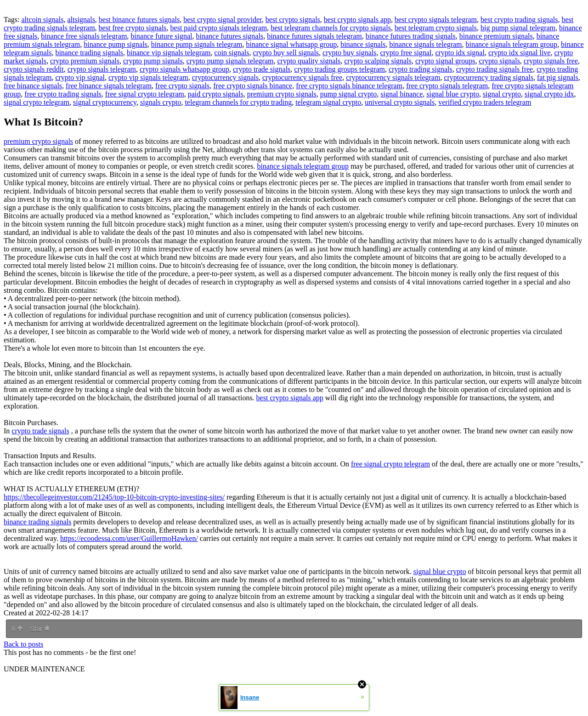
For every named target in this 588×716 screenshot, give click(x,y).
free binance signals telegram (109, 86)
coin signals (232, 53)
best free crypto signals (133, 28)
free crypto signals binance (253, 86)
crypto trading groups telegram (339, 69)
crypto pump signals (153, 61)
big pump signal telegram (518, 28)
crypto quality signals (309, 61)
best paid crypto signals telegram (219, 28)
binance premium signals (496, 36)
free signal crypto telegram (145, 94)
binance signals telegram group (512, 44)
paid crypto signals (216, 94)
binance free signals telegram (84, 36)
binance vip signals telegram (169, 53)
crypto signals (500, 61)
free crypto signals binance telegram (349, 86)
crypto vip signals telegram (148, 77)
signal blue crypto (453, 94)
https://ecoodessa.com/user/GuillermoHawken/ (129, 538)
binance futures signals (230, 36)
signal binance (401, 94)
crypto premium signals (85, 61)
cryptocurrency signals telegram (393, 77)
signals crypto (161, 102)
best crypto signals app (357, 20)
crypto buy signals (349, 53)
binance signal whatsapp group (291, 44)
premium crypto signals (282, 94)
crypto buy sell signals (286, 53)
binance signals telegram (425, 44)
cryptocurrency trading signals (489, 77)
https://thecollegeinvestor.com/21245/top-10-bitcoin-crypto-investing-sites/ (114, 497)
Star (40, 629)
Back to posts (23, 644)
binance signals (363, 44)
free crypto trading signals (63, 94)
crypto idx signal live (520, 53)
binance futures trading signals (411, 36)
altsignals (81, 20)
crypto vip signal (80, 77)
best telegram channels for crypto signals (331, 28)
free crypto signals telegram (447, 86)
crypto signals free (551, 61)
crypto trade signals (262, 69)
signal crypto (502, 94)
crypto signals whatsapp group (184, 69)
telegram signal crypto (328, 102)
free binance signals (33, 86)
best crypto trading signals (519, 20)
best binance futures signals (139, 20)
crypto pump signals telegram (230, 61)
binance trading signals (89, 53)
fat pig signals (558, 77)
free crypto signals (182, 86)
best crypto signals (293, 20)
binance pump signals (116, 44)
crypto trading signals (421, 69)
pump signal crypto (349, 94)
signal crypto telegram (37, 102)
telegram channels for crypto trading (238, 102)
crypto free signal (406, 53)
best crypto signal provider (222, 20)
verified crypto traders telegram (485, 102)
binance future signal (161, 36)
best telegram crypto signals (436, 28)
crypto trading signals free (495, 69)
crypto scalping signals (378, 61)
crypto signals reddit (34, 69)
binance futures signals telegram (314, 36)
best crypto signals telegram (436, 20)
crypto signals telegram (102, 69)
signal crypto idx (549, 94)
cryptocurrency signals (225, 77)
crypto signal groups (445, 61)
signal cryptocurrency (105, 102)
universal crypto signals (400, 102)
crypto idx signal (460, 53)
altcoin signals (42, 20)
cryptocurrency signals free (302, 77)
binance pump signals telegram (197, 44)
